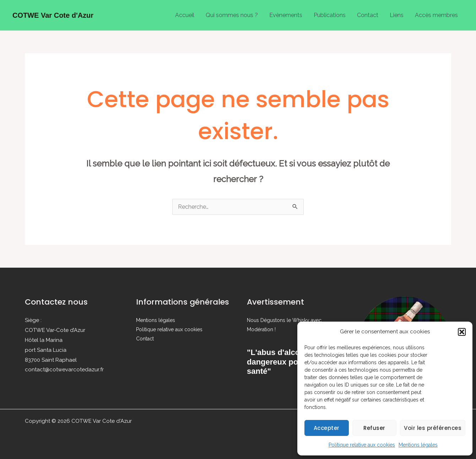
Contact (368, 15)
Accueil (185, 15)
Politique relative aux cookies (362, 445)
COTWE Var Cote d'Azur (53, 15)
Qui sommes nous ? (232, 15)
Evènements (286, 15)
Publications (330, 15)
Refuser (374, 428)
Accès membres (436, 15)
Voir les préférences (433, 428)
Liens (397, 15)
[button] (462, 332)
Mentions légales (418, 445)
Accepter (327, 428)
